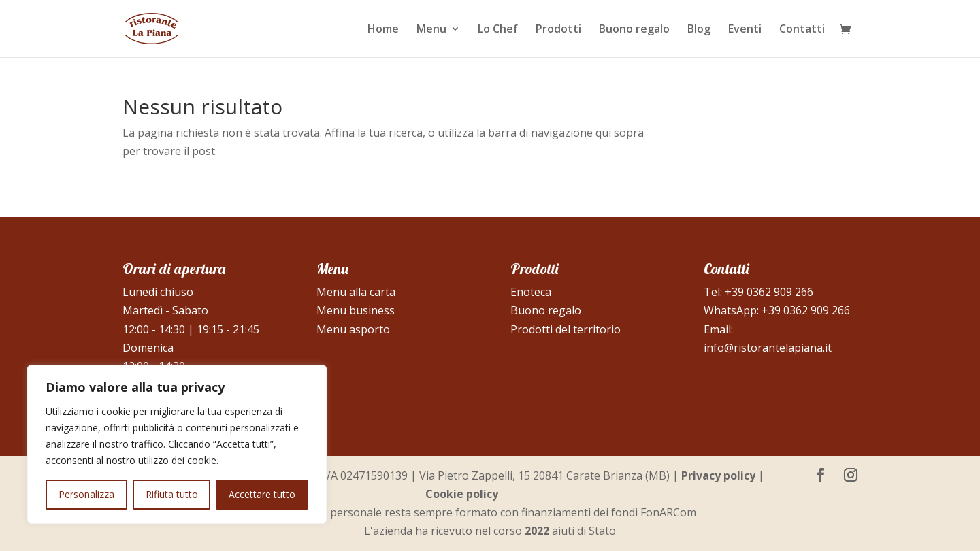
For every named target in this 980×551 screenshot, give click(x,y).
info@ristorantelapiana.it (768, 348)
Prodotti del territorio (566, 329)
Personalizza (86, 494)
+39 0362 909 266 (769, 292)
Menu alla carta (356, 292)
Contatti (802, 30)
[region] (177, 444)
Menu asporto (353, 329)
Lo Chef (498, 30)
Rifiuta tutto (172, 494)
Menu (431, 30)
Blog (699, 30)
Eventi (745, 30)
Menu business (356, 310)
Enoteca (531, 292)
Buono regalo (634, 30)
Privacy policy (718, 475)
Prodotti (558, 30)
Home (383, 30)
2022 (537, 531)
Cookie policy (462, 494)
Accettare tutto (262, 494)
